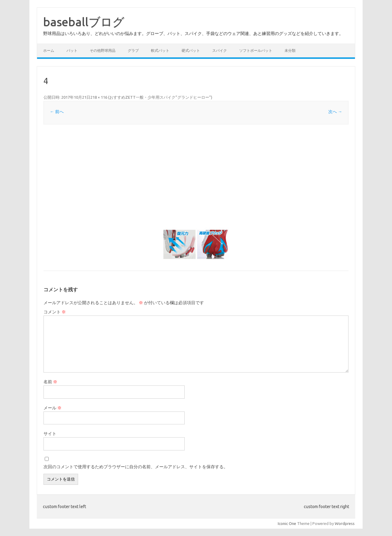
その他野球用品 (103, 50)
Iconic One (287, 523)
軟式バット (160, 50)
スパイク (220, 50)
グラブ (133, 50)
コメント (55, 312)
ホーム (49, 50)
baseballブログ (84, 22)
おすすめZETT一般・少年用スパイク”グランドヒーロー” (160, 97)
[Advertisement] (196, 176)
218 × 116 (99, 97)
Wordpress (345, 523)
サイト (50, 434)
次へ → (335, 112)
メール (53, 408)
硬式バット (191, 50)
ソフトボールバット (256, 50)
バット (72, 50)
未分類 (290, 50)
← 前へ (57, 112)
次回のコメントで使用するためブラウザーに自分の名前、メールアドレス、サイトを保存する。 (136, 467)
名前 (50, 382)
